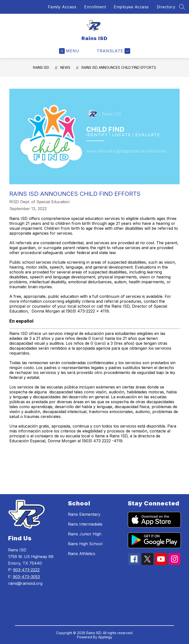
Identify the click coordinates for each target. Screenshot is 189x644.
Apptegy (105, 637)
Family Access (62, 7)
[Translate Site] (113, 51)
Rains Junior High (85, 534)
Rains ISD (41, 67)
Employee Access (131, 7)
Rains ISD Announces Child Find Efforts (119, 67)
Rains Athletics (82, 554)
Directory (166, 7)
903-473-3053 (26, 577)
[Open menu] (69, 51)
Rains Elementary (84, 514)
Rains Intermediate (85, 524)
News (65, 67)
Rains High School (85, 544)
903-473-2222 (26, 570)
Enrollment (95, 7)
